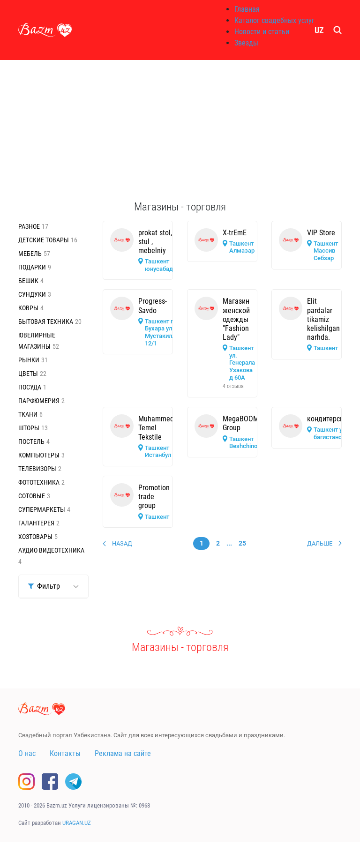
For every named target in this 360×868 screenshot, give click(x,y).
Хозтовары (35, 537)
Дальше (320, 543)
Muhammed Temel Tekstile (156, 428)
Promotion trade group (154, 497)
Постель (31, 441)
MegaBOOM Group (241, 423)
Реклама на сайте (123, 753)
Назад (122, 543)
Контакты (65, 753)
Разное (29, 226)
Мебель (30, 254)
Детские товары (44, 240)
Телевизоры (37, 469)
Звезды (246, 43)
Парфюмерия (39, 401)
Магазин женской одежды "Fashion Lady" (236, 319)
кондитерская (329, 419)
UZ (319, 30)
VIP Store (321, 233)
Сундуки (32, 294)
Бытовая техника (46, 322)
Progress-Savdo (153, 306)
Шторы (29, 428)
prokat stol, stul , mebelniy (155, 242)
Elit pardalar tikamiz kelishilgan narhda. (323, 319)
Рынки (29, 360)
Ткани (28, 414)
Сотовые (32, 496)
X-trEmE (235, 233)
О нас (27, 753)
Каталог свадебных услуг (274, 20)
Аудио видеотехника (51, 550)
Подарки (32, 267)
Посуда (30, 387)
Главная (247, 9)
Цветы (28, 374)
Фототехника (39, 482)
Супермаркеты (42, 509)
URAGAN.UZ (77, 823)
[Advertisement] (180, 130)
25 (242, 543)
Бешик (28, 281)
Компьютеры (39, 455)
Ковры (28, 308)
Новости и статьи (262, 32)
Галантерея (36, 523)
